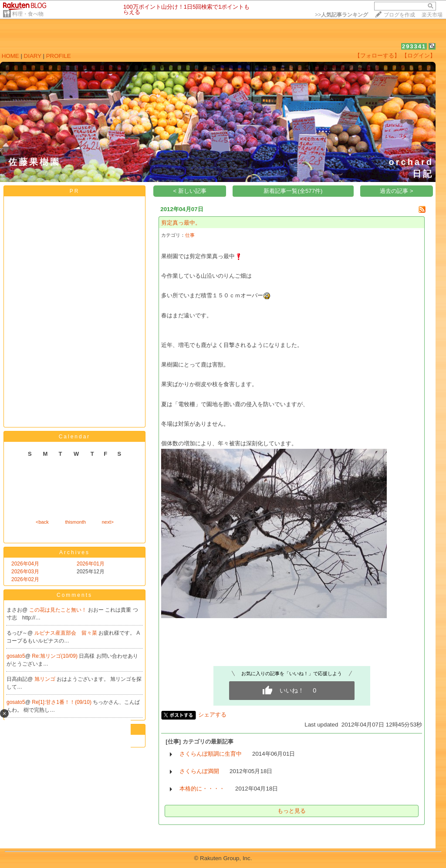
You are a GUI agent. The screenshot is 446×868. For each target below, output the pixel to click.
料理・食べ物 (28, 14)
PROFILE (59, 56)
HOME (10, 56)
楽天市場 (432, 15)
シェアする (212, 715)
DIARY (33, 56)
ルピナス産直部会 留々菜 (66, 633)
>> (341, 15)
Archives (74, 552)
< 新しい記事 (190, 191)
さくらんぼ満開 (199, 771)
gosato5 (16, 656)
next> (108, 522)
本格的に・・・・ (202, 789)
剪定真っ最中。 (181, 223)
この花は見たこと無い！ (59, 610)
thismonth (75, 522)
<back (42, 522)
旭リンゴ (46, 679)
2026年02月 (25, 579)
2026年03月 (25, 572)
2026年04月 (25, 564)
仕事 (190, 235)
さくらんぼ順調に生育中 (211, 754)
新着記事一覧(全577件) (293, 191)
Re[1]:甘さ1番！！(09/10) (62, 702)
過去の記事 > (397, 191)
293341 (414, 46)
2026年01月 (91, 564)
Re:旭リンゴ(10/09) (55, 656)
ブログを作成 (399, 15)
